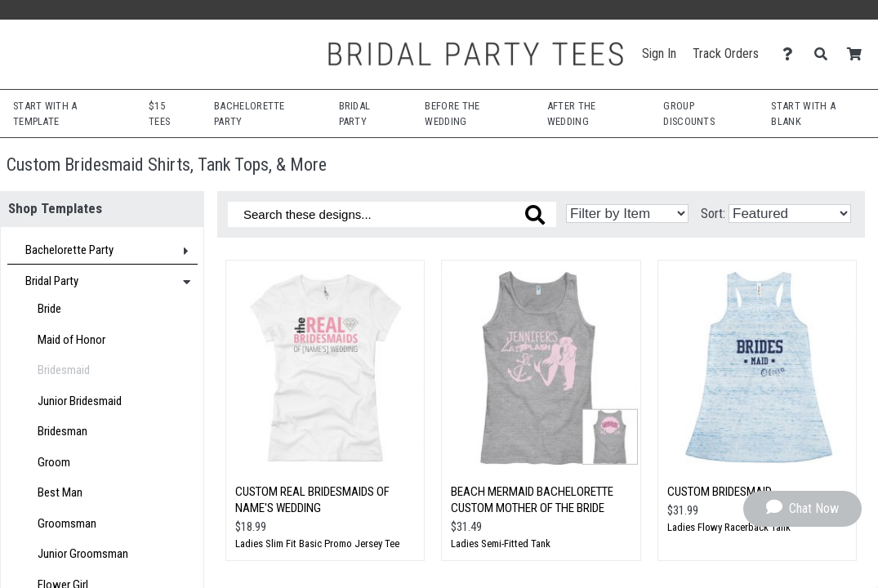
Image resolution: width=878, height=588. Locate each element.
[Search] (825, 54)
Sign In (659, 53)
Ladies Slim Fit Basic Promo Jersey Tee (317, 543)
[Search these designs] (392, 214)
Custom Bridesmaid (720, 492)
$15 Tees (159, 114)
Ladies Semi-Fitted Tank (501, 543)
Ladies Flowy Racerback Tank (729, 527)
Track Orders (726, 53)
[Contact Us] (792, 54)
